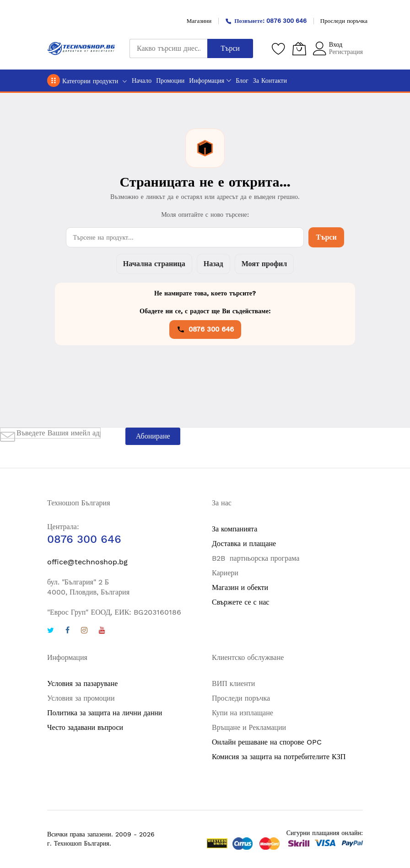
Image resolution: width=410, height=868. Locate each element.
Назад (213, 264)
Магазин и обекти (240, 587)
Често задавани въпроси (85, 727)
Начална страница (154, 264)
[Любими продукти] (279, 48)
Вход (336, 44)
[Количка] (299, 48)
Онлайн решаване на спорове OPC (267, 742)
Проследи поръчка (344, 21)
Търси (326, 237)
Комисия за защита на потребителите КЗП (279, 757)
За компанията (235, 529)
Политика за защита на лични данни (105, 713)
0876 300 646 (205, 329)
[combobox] (168, 48)
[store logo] (81, 48)
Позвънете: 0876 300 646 (266, 21)
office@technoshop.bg (87, 562)
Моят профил (264, 264)
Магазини (199, 21)
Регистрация (346, 52)
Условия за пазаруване (82, 683)
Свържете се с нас (240, 602)
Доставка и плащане (244, 544)
